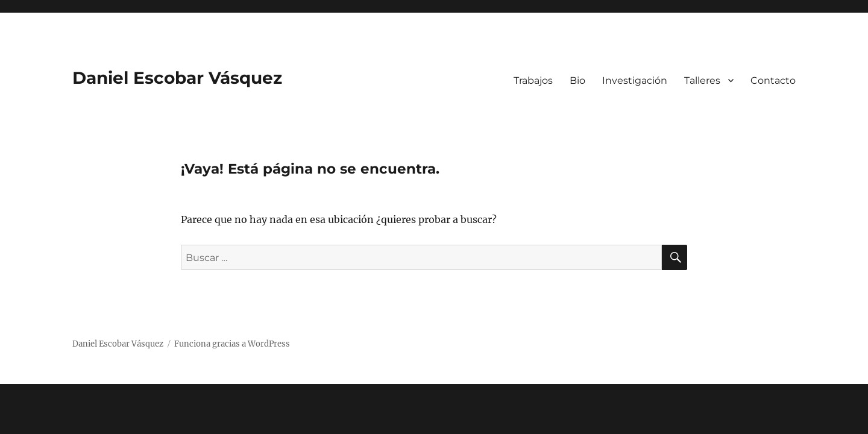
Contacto (773, 80)
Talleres (702, 80)
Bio (577, 80)
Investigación (635, 80)
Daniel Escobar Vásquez (177, 78)
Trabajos (533, 80)
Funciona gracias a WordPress (232, 344)
